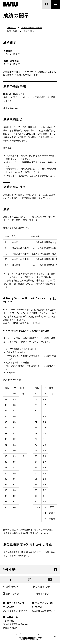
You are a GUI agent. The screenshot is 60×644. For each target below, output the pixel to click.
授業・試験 (12, 31)
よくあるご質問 (42, 587)
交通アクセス (10, 587)
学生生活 (11, 28)
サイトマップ (41, 594)
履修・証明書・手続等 (32, 28)
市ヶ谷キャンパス (42, 603)
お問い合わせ (11, 594)
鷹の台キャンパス (14, 603)
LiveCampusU (11, 108)
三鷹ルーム (11, 617)
